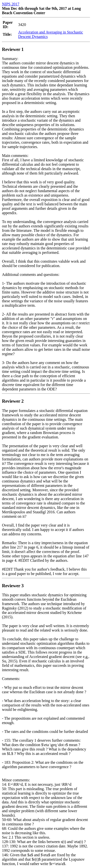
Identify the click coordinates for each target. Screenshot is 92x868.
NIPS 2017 (11, 4)
